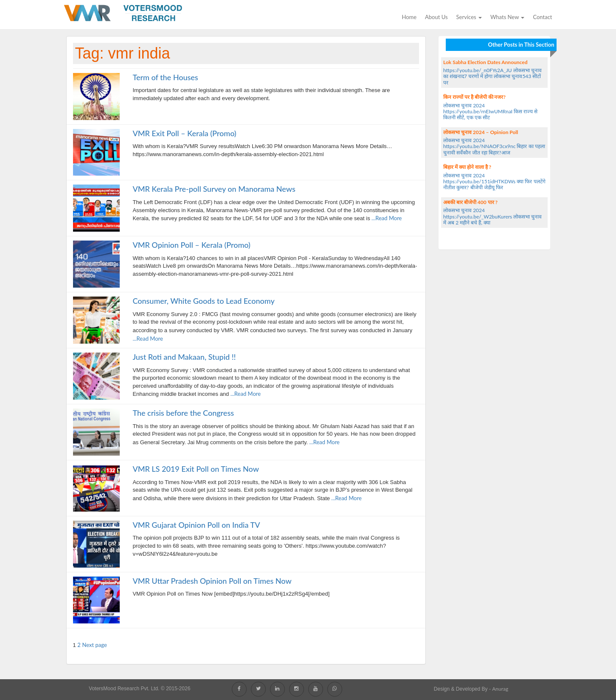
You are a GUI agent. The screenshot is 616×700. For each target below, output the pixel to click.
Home (409, 17)
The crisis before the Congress (183, 413)
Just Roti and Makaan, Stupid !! (184, 357)
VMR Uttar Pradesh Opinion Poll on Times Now (212, 581)
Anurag (500, 689)
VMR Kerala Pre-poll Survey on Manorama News (214, 189)
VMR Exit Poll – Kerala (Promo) (184, 133)
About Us (436, 17)
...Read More (386, 218)
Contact (542, 17)
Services (469, 17)
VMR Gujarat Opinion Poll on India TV (196, 525)
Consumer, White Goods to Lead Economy (203, 301)
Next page (95, 645)
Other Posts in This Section (521, 45)
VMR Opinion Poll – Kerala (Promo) (191, 245)
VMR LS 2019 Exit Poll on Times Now (196, 469)
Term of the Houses (165, 77)
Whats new (507, 17)
